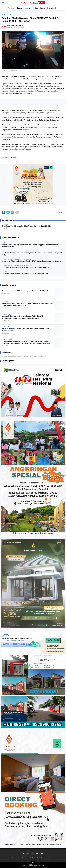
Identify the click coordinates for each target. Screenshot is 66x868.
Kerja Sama (49, 858)
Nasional (14, 157)
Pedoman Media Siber (37, 858)
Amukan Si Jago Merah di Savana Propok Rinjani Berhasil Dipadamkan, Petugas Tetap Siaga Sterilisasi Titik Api (22, 317)
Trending (11, 8)
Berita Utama (7, 314)
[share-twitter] (8, 212)
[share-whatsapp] (13, 212)
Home (4, 14)
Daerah (5, 302)
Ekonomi (19, 8)
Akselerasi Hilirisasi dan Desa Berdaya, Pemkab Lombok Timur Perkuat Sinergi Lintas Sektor (33, 254)
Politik (36, 8)
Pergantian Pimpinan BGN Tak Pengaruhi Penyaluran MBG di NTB (25, 273)
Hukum (42, 8)
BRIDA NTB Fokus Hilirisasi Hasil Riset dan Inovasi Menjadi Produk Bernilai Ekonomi (26, 330)
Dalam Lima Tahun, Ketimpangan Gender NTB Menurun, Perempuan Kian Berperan (31, 261)
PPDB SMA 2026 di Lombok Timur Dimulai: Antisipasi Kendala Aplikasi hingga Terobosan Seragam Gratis (27, 305)
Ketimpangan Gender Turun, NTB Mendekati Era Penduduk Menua (25, 267)
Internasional (51, 8)
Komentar (60, 212)
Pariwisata (28, 8)
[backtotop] (33, 863)
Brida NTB (6, 327)
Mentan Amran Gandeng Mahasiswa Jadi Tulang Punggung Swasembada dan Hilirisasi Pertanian (30, 246)
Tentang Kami (17, 858)
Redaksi (25, 858)
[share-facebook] (3, 212)
